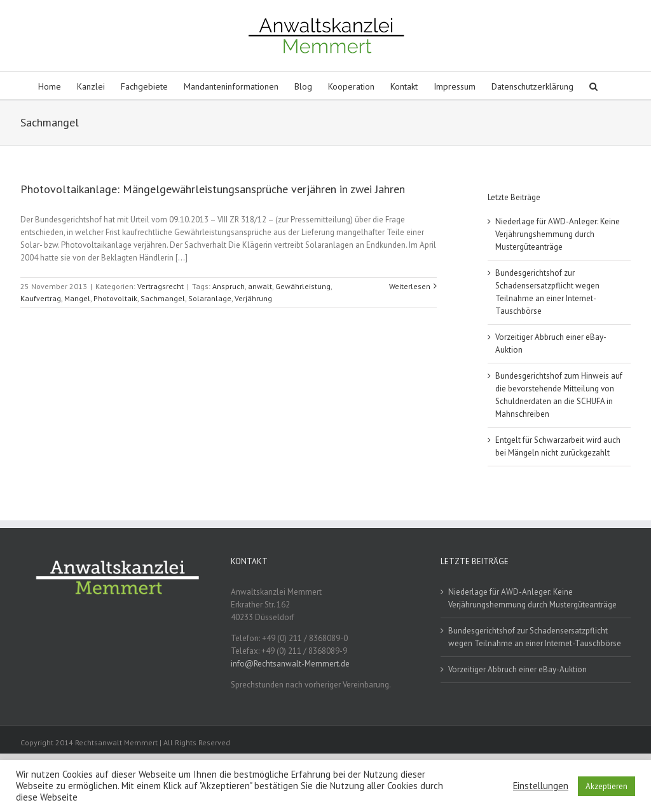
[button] (593, 85)
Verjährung (253, 298)
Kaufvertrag (41, 298)
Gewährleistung (303, 286)
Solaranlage (210, 298)
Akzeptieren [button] (606, 786)
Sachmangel (163, 298)
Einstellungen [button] (541, 786)
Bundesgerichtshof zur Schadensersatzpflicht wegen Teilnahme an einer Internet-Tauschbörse (535, 637)
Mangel (77, 298)
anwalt (260, 286)
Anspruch (229, 286)
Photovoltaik (115, 298)
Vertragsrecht (161, 286)
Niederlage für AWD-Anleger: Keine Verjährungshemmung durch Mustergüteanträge (558, 234)
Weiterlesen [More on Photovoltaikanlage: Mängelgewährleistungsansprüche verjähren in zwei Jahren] (410, 286)
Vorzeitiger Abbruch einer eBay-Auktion (517, 669)
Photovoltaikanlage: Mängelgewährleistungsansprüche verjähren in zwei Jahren (213, 189)
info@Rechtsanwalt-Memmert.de (290, 664)
